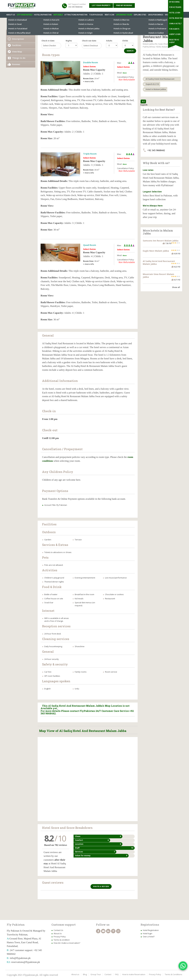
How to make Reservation (134, 974)
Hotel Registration (151, 930)
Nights (69, 41)
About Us (58, 933)
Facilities (17, 45)
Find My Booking (124, 5)
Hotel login (148, 933)
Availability (18, 33)
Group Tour (96, 974)
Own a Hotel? (175, 24)
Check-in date (48, 41)
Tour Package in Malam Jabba (129, 23)
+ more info (89, 81)
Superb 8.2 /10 (152, 84)
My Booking (174, 2)
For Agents (174, 29)
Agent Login (175, 34)
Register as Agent (174, 41)
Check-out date (89, 41)
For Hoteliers (175, 7)
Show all (176, 287)
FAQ (117, 974)
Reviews (16, 64)
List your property (101, 5)
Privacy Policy (60, 937)
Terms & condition (62, 940)
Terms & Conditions (173, 974)
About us (75, 974)
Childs (125, 41)
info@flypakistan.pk (20, 958)
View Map (17, 52)
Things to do (19, 58)
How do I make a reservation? (67, 943)
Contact (108, 974)
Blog (85, 974)
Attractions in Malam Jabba (101, 23)
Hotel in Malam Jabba (156, 89)
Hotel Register (176, 18)
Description (18, 39)
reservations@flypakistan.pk (26, 962)
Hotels (10, 23)
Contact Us (58, 930)
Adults (109, 41)
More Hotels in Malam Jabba (74, 23)
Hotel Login (175, 13)
